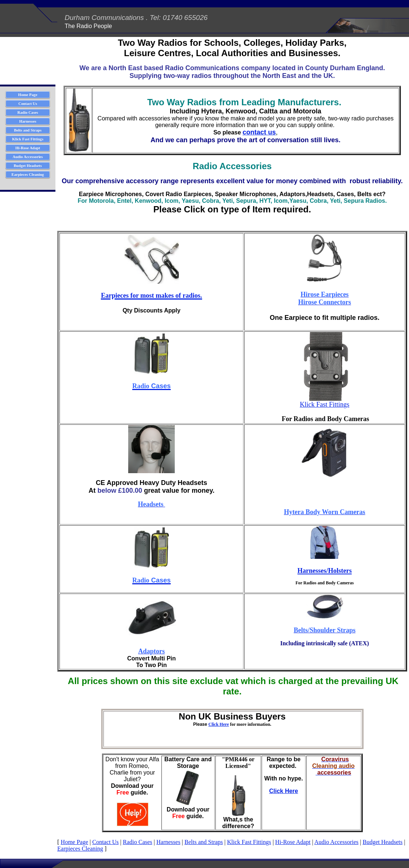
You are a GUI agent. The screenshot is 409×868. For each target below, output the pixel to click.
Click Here (219, 724)
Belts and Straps (204, 842)
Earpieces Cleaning (80, 849)
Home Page (74, 842)
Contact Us (106, 842)
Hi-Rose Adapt (293, 842)
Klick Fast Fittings (325, 404)
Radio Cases (137, 842)
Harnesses (168, 842)
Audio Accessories (337, 842)
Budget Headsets (382, 842)
